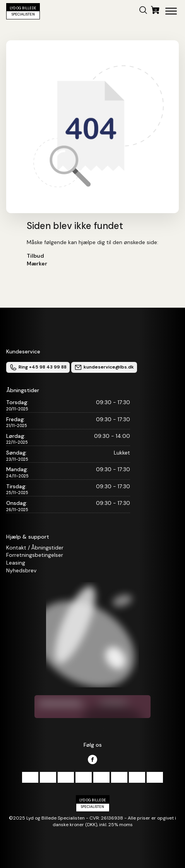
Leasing (16, 563)
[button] (143, 11)
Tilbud (35, 256)
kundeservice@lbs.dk (104, 367)
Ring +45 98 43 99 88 (38, 367)
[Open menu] (171, 11)
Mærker (37, 263)
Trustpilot (93, 729)
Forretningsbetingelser (35, 555)
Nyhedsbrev (21, 570)
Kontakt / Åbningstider (35, 548)
